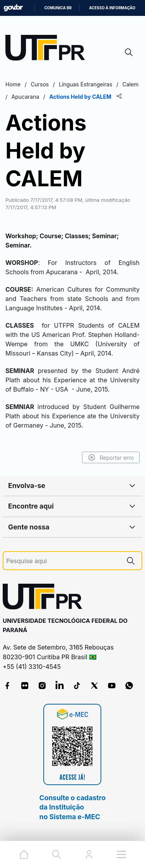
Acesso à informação (112, 8)
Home (13, 84)
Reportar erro (111, 457)
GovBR (13, 8)
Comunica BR (58, 8)
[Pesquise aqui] (63, 561)
